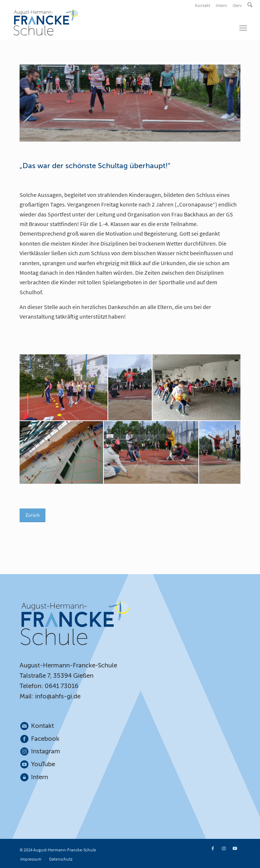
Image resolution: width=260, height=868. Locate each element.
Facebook (45, 739)
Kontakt (203, 5)
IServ (237, 5)
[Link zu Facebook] (213, 848)
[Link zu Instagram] (224, 848)
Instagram (46, 751)
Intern (221, 5)
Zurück (32, 515)
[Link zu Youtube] (235, 848)
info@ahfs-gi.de (58, 696)
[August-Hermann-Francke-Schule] (107, 22)
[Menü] (243, 28)
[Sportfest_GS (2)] (130, 387)
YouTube (43, 764)
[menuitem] (203, 6)
